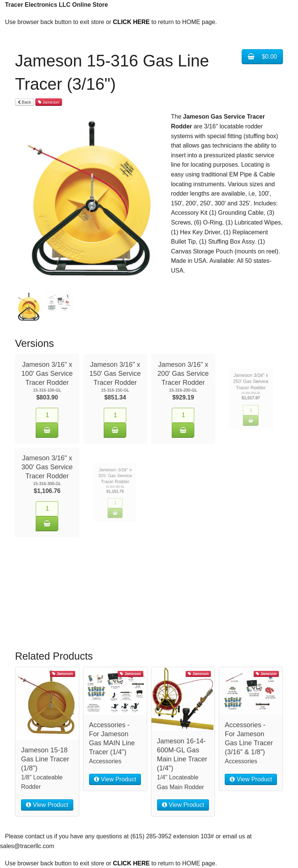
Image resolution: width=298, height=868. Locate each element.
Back (24, 102)
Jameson (49, 102)
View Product (47, 797)
